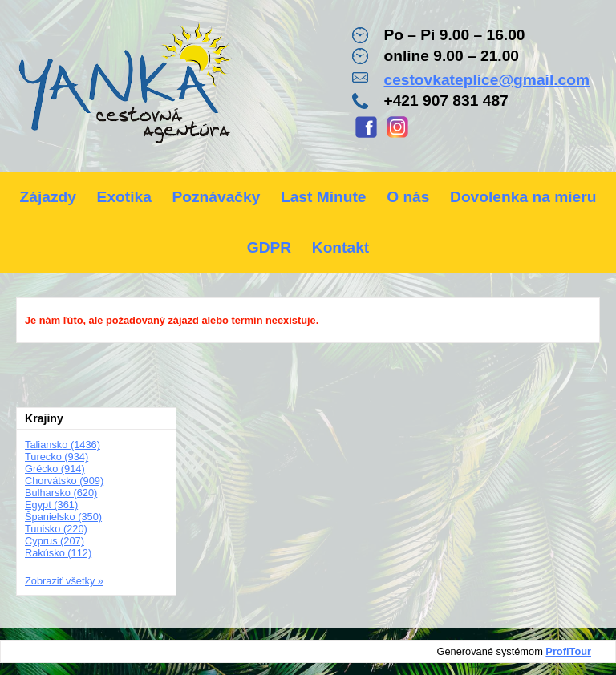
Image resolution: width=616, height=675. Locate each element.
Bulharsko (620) (61, 493)
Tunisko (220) (56, 529)
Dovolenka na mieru (523, 197)
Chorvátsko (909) (64, 481)
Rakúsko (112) (58, 553)
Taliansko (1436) (63, 445)
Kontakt (340, 247)
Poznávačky (216, 197)
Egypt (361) (51, 505)
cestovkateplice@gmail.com (486, 80)
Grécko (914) (55, 469)
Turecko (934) (57, 457)
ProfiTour (568, 651)
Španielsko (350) (63, 517)
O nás (408, 197)
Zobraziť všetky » (64, 581)
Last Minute (324, 197)
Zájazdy (48, 197)
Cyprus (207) (55, 541)
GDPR (269, 247)
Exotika (124, 197)
